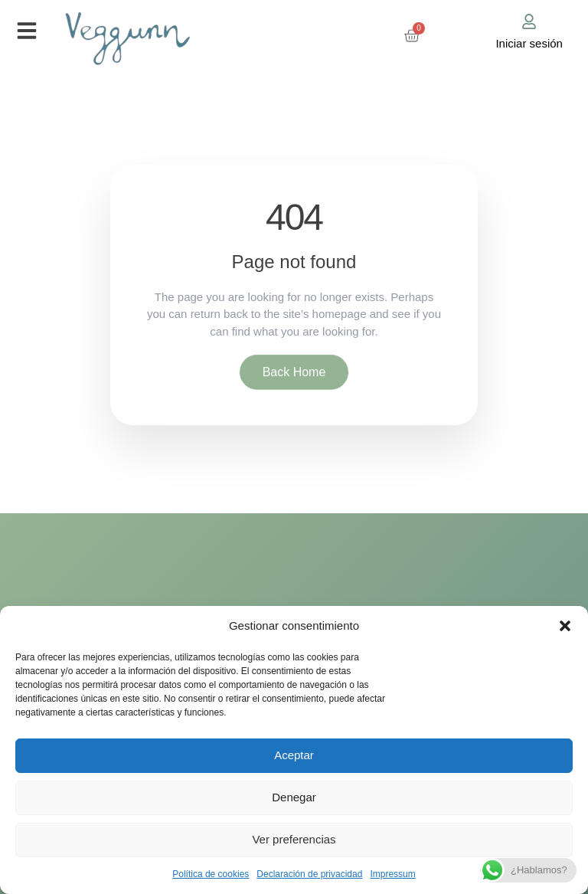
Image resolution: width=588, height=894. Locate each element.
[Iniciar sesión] (529, 21)
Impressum (392, 874)
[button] (565, 626)
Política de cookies (211, 874)
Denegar (294, 797)
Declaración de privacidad (309, 874)
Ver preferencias (294, 839)
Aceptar (294, 755)
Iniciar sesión (529, 43)
